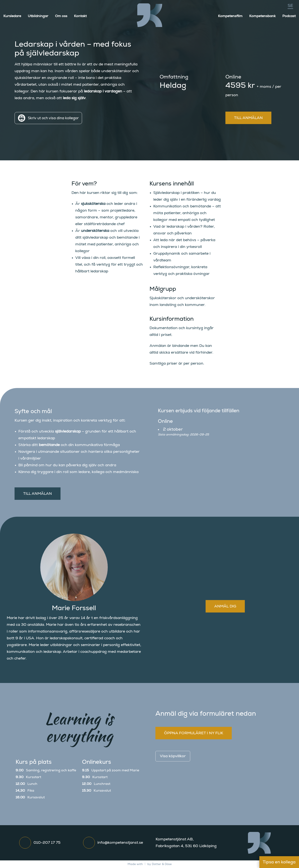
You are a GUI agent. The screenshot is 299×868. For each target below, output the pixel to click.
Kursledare (12, 16)
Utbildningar (38, 16)
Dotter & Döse (162, 864)
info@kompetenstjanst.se (120, 843)
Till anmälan (248, 118)
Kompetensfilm (230, 16)
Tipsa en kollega (279, 862)
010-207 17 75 (47, 843)
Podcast (289, 16)
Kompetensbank (262, 16)
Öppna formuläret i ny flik (194, 733)
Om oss (61, 16)
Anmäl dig (225, 606)
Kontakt (80, 16)
